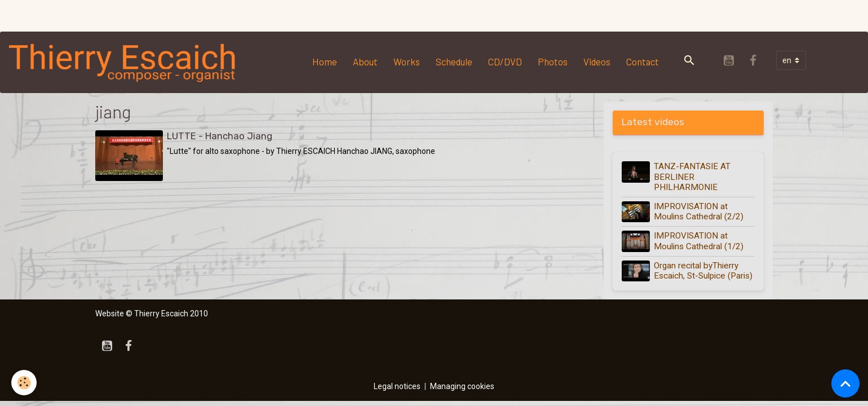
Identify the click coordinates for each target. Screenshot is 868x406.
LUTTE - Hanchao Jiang (220, 136)
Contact (643, 61)
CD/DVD (505, 61)
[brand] (125, 62)
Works (407, 61)
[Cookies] (24, 383)
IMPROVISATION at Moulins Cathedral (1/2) (699, 241)
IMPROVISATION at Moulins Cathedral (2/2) (699, 211)
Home (325, 61)
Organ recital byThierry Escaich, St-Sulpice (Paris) (703, 271)
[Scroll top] (845, 383)
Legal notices (397, 386)
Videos (597, 61)
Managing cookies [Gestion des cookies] (462, 386)
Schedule (454, 61)
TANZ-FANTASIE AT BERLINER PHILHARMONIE (692, 177)
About (365, 61)
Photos (553, 61)
